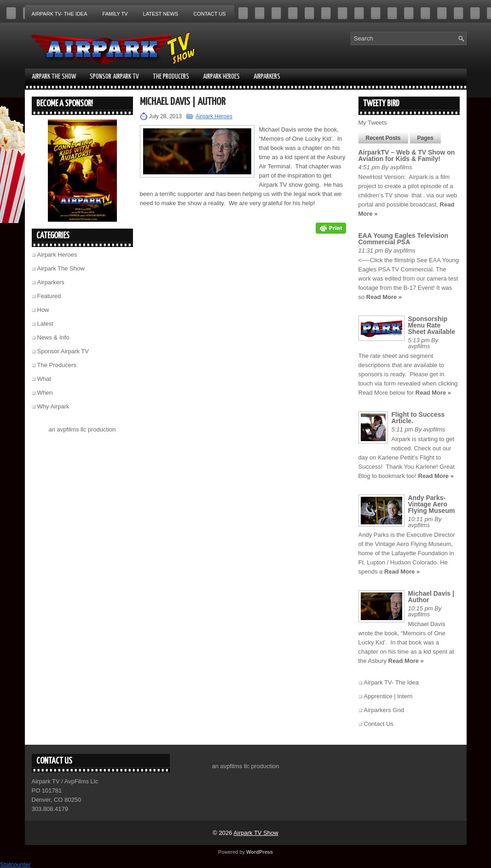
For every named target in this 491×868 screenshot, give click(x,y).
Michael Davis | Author (431, 597)
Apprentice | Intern (388, 696)
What (44, 379)
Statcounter (15, 865)
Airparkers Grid (384, 710)
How (43, 310)
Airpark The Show (54, 77)
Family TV (115, 14)
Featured (49, 296)
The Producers (171, 77)
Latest (45, 324)
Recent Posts (383, 138)
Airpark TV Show (256, 833)
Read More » (384, 297)
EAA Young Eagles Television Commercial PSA (404, 239)
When (45, 393)
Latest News (161, 14)
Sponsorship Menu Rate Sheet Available (432, 325)
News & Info (53, 337)
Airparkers (267, 77)
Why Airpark (53, 406)
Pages (425, 138)
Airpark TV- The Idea (60, 14)
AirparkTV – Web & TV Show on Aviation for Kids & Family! (407, 155)
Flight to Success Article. (418, 418)
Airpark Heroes (221, 77)
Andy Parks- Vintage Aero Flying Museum (432, 504)
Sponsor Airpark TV (114, 77)
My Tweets (373, 123)
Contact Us (210, 14)
